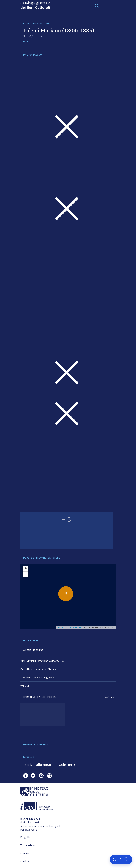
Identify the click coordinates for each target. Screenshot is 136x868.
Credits (25, 861)
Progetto (26, 837)
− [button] (26, 574)
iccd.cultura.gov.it (30, 819)
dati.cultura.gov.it (30, 822)
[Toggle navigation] (97, 6)
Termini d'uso (28, 845)
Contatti (25, 853)
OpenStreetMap (75, 627)
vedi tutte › (110, 697)
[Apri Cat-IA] (121, 859)
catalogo (29, 24)
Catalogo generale (35, 5)
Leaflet (60, 627)
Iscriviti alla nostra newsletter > (49, 765)
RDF (26, 41)
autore (45, 24)
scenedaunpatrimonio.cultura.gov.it (40, 826)
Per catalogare (29, 830)
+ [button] (26, 569)
